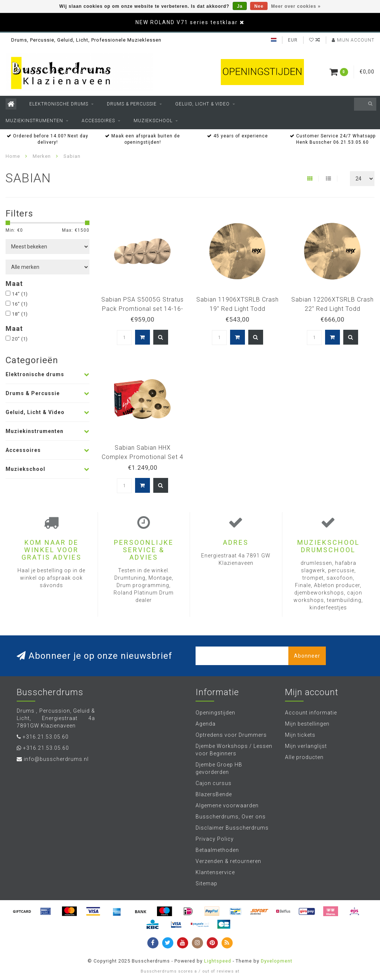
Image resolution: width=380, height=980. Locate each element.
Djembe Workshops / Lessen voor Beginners (234, 750)
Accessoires (98, 121)
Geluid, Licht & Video (202, 104)
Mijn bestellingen (307, 724)
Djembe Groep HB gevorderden (219, 768)
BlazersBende (214, 794)
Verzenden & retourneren (228, 861)
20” (20, 339)
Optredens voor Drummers (231, 735)
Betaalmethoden (217, 850)
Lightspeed (218, 961)
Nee (259, 6)
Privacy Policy (215, 839)
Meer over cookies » (296, 6)
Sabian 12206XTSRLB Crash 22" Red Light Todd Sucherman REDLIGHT (332, 309)
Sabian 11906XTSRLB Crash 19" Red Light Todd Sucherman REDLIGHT (237, 309)
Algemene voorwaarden (227, 805)
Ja (240, 6)
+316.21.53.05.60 (46, 737)
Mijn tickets (300, 735)
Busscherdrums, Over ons (231, 817)
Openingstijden (215, 713)
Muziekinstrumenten (34, 121)
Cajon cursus (214, 783)
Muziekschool (153, 121)
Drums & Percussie (132, 104)
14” (20, 294)
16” (20, 304)
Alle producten (304, 757)
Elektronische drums (59, 104)
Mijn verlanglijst (306, 746)
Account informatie (311, 713)
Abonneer (307, 656)
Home (13, 156)
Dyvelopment (277, 961)
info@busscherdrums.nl (56, 759)
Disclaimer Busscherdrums (232, 828)
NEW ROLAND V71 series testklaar (187, 22)
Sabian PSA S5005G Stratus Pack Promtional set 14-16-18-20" (142, 309)
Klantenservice (215, 872)
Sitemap (207, 883)
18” (20, 314)
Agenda (206, 724)
